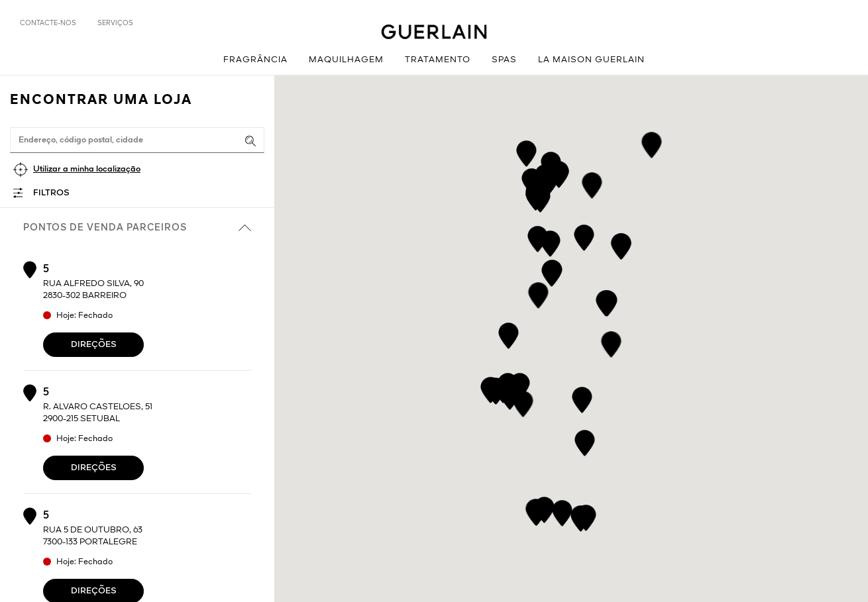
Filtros (51, 193)
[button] (611, 342)
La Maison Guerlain (591, 60)
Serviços (115, 23)
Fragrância (255, 60)
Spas (504, 60)
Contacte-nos (48, 23)
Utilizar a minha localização (87, 169)
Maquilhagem (346, 60)
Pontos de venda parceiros (137, 228)
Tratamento (438, 60)
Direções (94, 345)
